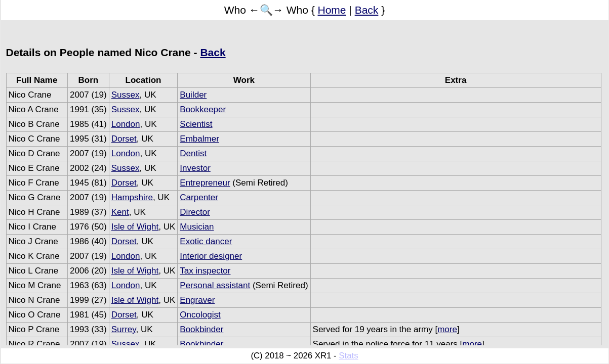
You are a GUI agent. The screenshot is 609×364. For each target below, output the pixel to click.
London (126, 124)
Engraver (197, 300)
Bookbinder (201, 329)
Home (332, 10)
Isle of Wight (135, 227)
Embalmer (199, 139)
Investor (195, 168)
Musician (197, 227)
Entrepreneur (205, 183)
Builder (193, 95)
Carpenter (199, 197)
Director (195, 212)
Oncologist (200, 315)
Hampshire (132, 197)
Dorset (124, 139)
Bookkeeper (203, 109)
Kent (120, 212)
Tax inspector (205, 271)
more (447, 329)
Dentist (193, 153)
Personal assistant (215, 285)
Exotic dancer (206, 241)
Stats (348, 356)
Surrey (124, 329)
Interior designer (211, 256)
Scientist (196, 124)
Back (367, 10)
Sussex (126, 95)
